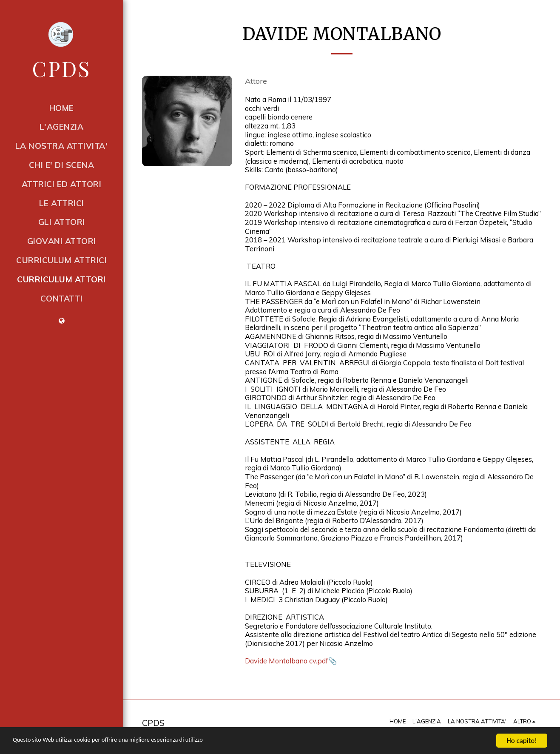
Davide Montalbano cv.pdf (287, 661)
